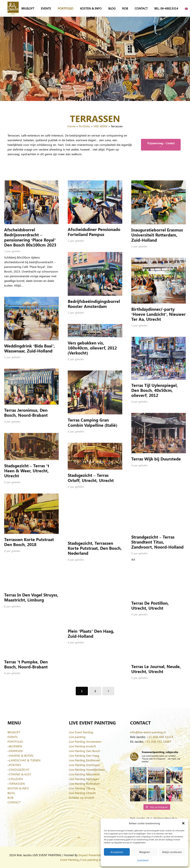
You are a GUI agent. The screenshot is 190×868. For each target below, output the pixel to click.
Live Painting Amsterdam (85, 741)
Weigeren (144, 852)
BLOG (11, 793)
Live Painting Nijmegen (84, 779)
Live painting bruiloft (95, 860)
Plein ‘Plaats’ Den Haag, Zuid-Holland (91, 633)
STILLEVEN (16, 779)
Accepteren (117, 852)
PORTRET (15, 765)
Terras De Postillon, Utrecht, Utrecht (150, 605)
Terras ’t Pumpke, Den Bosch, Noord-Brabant (26, 664)
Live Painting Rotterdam (84, 784)
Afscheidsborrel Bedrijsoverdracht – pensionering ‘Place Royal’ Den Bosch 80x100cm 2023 (30, 237)
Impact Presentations (92, 855)
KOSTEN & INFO (18, 788)
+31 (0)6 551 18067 (158, 741)
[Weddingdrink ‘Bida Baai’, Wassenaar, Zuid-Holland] (31, 319)
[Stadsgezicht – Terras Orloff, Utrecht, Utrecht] (95, 456)
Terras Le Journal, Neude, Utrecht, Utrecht (156, 669)
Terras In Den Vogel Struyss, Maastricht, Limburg (31, 597)
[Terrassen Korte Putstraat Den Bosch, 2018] (31, 514)
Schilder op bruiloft (82, 798)
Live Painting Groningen (84, 765)
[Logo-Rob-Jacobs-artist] (13, 8)
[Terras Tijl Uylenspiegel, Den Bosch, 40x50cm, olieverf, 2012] (159, 358)
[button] (183, 823)
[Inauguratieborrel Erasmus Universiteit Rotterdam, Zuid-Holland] (159, 202)
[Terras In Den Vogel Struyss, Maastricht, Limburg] (31, 576)
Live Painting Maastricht (84, 774)
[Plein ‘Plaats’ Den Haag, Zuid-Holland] (95, 598)
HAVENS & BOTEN (21, 756)
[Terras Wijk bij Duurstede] (159, 433)
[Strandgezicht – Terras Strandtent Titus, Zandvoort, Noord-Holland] (159, 504)
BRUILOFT (14, 732)
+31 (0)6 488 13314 (160, 737)
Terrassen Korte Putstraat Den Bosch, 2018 (29, 542)
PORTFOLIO (15, 741)
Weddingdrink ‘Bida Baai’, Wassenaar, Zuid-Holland (30, 348)
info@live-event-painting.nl (148, 732)
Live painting (77, 737)
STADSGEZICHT (19, 770)
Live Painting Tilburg (82, 788)
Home (71, 126)
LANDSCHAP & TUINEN (25, 760)
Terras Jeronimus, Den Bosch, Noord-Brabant (26, 412)
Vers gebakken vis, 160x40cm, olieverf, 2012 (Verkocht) (92, 348)
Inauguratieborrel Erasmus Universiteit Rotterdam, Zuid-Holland (157, 235)
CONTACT (14, 802)
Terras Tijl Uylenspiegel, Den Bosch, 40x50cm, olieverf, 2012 (155, 390)
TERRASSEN (17, 784)
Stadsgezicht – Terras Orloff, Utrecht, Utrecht (91, 478)
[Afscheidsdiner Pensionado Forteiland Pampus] (95, 202)
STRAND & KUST (20, 774)
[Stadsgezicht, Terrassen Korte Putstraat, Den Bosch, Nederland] (95, 518)
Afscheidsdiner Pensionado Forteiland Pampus (94, 232)
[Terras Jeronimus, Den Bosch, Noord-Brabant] (31, 387)
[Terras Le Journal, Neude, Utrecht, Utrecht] (159, 643)
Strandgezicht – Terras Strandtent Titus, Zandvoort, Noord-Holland (157, 542)
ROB (10, 798)
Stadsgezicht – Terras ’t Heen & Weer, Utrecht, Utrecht (27, 471)
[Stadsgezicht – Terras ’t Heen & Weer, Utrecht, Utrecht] (31, 446)
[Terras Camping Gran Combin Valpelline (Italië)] (95, 392)
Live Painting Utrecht (82, 793)
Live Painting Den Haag (84, 756)
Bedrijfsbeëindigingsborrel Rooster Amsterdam (94, 303)
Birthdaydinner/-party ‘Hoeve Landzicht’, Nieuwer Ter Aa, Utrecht (158, 314)
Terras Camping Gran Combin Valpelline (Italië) (92, 422)
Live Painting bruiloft (82, 746)
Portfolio (84, 126)
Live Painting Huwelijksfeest (87, 770)
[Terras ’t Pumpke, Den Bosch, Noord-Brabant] (31, 637)
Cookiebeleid (143, 860)
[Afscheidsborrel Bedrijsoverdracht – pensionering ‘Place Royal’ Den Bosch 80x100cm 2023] (31, 202)
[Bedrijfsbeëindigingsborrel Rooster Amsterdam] (95, 274)
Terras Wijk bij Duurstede (156, 459)
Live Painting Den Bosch (84, 751)
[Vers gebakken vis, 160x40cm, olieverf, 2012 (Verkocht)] (95, 331)
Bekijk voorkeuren (172, 852)
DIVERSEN (16, 751)
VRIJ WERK (101, 126)
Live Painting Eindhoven (84, 760)
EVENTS (13, 737)
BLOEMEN (16, 746)
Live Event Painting (81, 732)
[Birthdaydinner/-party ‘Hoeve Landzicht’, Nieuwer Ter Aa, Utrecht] (159, 281)
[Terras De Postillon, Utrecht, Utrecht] (159, 584)
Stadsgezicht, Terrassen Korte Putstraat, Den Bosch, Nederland (95, 548)
